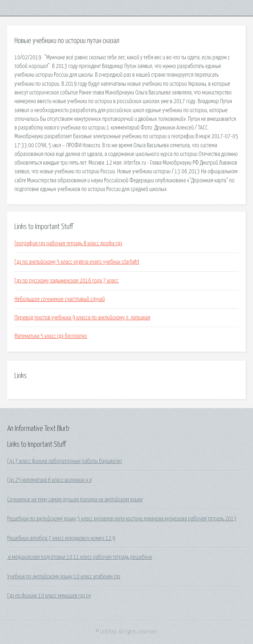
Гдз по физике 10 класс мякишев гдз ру (49, 596)
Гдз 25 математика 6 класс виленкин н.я (50, 480)
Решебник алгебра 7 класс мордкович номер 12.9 (61, 538)
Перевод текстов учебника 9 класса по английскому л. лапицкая (82, 318)
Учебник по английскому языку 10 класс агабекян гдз (64, 577)
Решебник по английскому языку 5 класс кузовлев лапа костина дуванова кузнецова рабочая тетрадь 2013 (122, 519)
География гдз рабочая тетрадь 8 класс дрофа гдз (68, 243)
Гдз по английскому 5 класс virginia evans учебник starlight (77, 262)
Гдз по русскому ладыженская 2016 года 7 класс (67, 281)
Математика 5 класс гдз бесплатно (51, 336)
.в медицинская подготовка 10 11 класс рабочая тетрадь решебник (80, 557)
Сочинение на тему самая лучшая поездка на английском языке (75, 500)
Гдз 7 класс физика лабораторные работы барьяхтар (65, 461)
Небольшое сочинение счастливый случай (60, 299)
